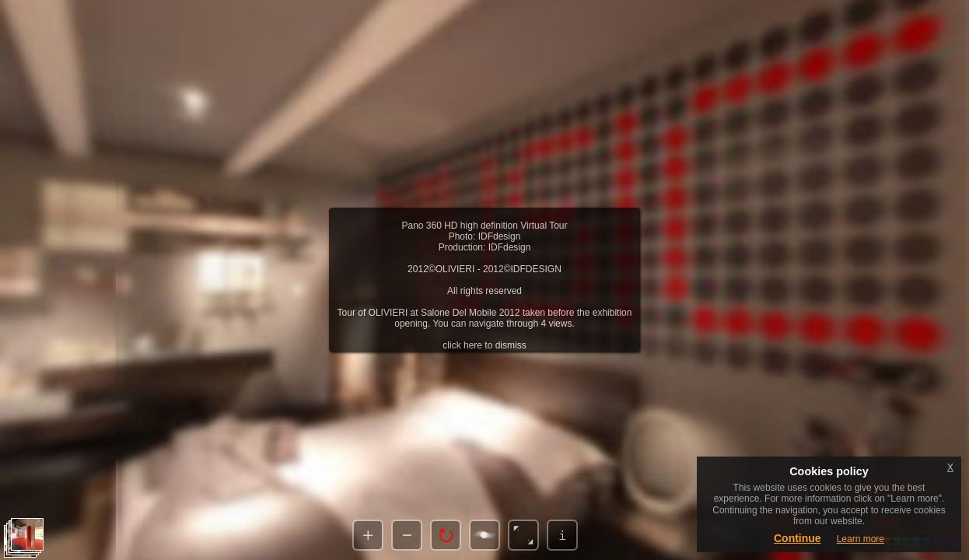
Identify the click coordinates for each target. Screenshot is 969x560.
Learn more (861, 539)
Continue (798, 538)
